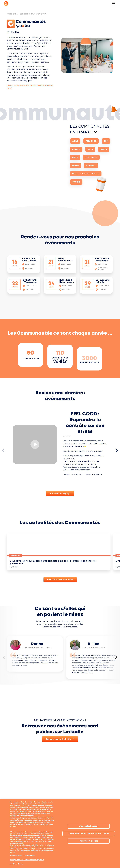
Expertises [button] (16, 573)
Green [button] (76, 183)
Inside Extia (49, 4)
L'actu (70, 4)
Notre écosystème (60, 4)
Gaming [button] (76, 200)
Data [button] (90, 167)
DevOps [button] (76, 167)
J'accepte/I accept (89, 826)
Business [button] (91, 183)
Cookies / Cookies (17, 864)
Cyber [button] (104, 167)
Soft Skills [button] (91, 175)
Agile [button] (75, 159)
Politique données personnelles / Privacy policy (27, 860)
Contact (79, 4)
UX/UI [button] (75, 175)
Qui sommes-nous (17, 4)
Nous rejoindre (40, 4)
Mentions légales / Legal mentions (22, 856)
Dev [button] (106, 159)
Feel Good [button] (91, 159)
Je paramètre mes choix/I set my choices (89, 833)
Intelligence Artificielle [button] (86, 191)
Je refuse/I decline (89, 841)
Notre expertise (29, 4)
